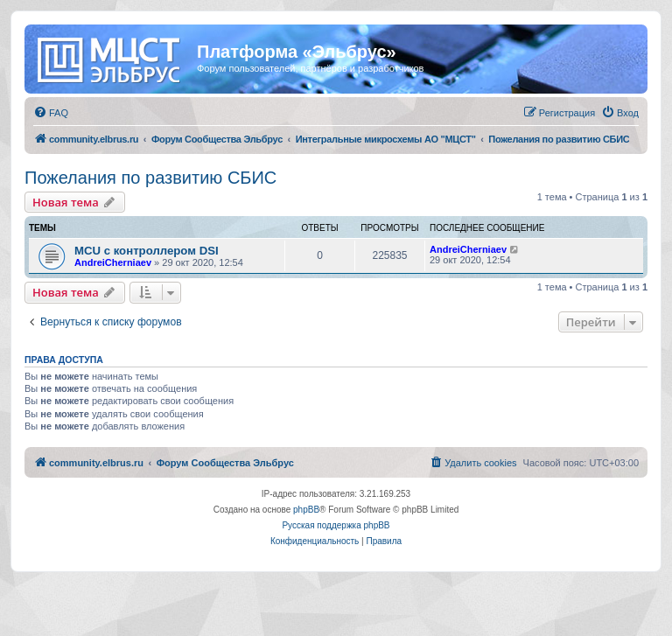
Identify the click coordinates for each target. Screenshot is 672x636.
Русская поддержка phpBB (336, 525)
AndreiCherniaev (113, 262)
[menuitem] (51, 113)
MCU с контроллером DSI (147, 251)
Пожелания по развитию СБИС (150, 178)
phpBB (306, 510)
